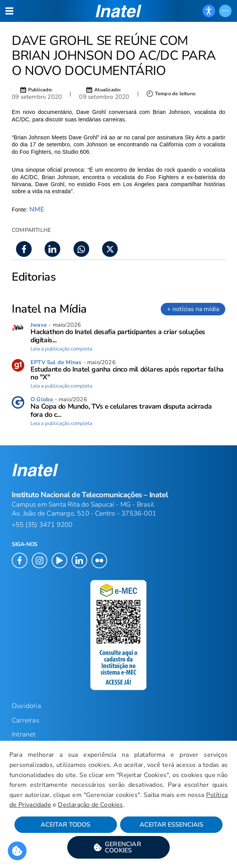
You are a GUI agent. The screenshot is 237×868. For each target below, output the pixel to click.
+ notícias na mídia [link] (193, 309)
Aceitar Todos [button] (66, 825)
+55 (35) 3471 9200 (42, 525)
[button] (118, 847)
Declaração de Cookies (90, 805)
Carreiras (25, 720)
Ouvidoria (26, 706)
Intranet (24, 734)
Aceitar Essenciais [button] (171, 825)
